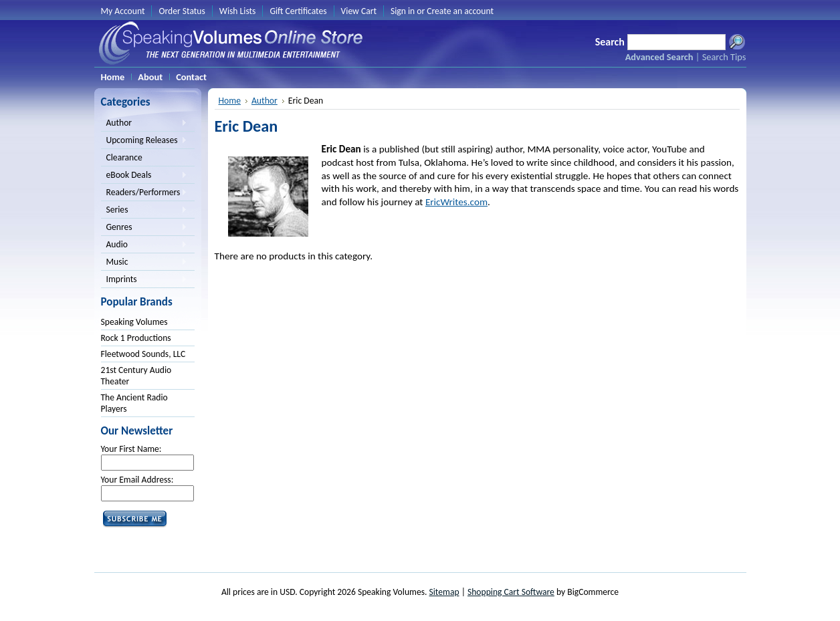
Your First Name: (131, 449)
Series (144, 211)
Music (144, 263)
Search (610, 42)
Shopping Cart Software (511, 592)
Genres (144, 228)
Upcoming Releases (144, 141)
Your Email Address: (137, 480)
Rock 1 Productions (136, 338)
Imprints (144, 280)
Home (230, 101)
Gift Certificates (298, 11)
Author (144, 124)
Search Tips (724, 57)
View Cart (359, 11)
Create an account (460, 11)
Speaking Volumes (134, 322)
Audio (144, 245)
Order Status (182, 11)
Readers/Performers (144, 193)
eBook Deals (144, 176)
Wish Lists (238, 11)
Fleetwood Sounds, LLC (143, 354)
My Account (123, 11)
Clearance (124, 157)
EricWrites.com (456, 202)
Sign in (403, 11)
